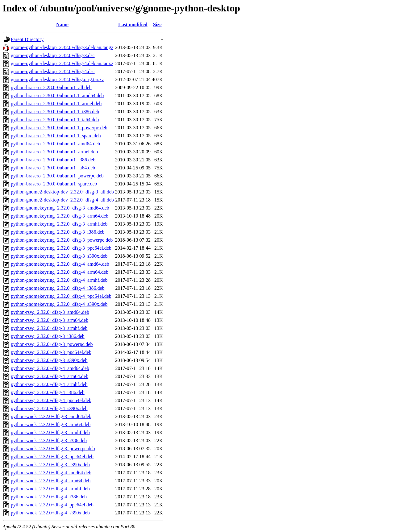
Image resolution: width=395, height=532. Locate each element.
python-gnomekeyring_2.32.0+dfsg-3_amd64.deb (60, 208)
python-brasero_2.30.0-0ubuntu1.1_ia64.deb (55, 120)
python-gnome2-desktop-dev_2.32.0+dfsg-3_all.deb (62, 192)
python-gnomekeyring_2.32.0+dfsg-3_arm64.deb (60, 216)
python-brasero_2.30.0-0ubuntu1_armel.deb (54, 152)
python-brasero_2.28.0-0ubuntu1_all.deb (51, 87)
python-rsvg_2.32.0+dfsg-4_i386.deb (48, 392)
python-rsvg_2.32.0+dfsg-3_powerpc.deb (52, 344)
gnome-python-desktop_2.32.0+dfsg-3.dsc (53, 55)
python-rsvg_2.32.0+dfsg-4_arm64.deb (50, 376)
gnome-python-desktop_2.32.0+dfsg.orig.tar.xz (57, 79)
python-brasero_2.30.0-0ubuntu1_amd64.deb (55, 144)
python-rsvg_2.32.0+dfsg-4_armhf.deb (49, 384)
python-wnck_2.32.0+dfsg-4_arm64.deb (51, 481)
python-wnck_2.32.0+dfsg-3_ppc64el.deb (52, 457)
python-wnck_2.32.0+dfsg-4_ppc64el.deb (52, 505)
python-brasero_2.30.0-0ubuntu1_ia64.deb (53, 168)
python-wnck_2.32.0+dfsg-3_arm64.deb (51, 424)
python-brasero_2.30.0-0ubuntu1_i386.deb (53, 160)
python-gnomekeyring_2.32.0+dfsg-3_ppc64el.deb (61, 248)
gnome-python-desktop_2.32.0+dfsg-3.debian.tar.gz (62, 47)
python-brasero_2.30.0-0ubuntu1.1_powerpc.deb (59, 128)
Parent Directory (27, 39)
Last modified (133, 25)
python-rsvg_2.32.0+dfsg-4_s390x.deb (49, 408)
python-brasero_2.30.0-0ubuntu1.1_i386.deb (55, 112)
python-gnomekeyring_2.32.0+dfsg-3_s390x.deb (59, 256)
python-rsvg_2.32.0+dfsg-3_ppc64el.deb (51, 352)
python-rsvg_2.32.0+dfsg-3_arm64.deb (50, 320)
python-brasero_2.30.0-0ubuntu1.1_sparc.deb (56, 136)
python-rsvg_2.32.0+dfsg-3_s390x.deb (49, 360)
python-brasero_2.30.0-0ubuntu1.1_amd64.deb (57, 96)
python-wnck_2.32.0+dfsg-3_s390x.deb (50, 465)
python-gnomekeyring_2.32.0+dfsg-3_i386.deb (58, 232)
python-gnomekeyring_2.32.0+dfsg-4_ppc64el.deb (61, 296)
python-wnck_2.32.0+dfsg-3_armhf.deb (50, 432)
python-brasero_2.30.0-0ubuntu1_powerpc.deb (57, 176)
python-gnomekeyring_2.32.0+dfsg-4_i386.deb (58, 288)
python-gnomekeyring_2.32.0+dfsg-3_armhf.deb (59, 224)
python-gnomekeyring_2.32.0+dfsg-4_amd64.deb (60, 264)
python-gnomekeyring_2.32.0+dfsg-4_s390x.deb (59, 304)
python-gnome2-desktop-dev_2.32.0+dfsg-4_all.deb (62, 200)
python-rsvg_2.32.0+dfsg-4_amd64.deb (50, 368)
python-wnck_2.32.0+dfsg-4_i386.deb (49, 497)
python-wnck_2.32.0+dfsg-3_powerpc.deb (53, 449)
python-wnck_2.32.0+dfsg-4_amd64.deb (51, 473)
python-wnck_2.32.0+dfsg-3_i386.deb (49, 441)
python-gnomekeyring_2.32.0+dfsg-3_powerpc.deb (62, 240)
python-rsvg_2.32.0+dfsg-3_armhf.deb (49, 328)
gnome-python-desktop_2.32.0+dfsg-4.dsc (53, 71)
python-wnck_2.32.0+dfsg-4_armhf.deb (50, 489)
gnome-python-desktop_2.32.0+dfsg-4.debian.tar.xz (62, 63)
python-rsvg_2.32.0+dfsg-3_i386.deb (48, 336)
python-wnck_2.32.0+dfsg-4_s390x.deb (50, 513)
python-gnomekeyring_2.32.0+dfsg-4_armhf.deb (59, 280)
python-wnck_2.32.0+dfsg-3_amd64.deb (51, 416)
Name (62, 25)
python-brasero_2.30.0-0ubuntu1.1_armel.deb (56, 104)
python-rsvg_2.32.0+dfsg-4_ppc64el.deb (51, 400)
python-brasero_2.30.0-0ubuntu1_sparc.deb (54, 184)
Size (157, 25)
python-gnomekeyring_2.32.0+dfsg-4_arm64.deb (60, 272)
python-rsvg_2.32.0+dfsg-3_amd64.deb (50, 312)
